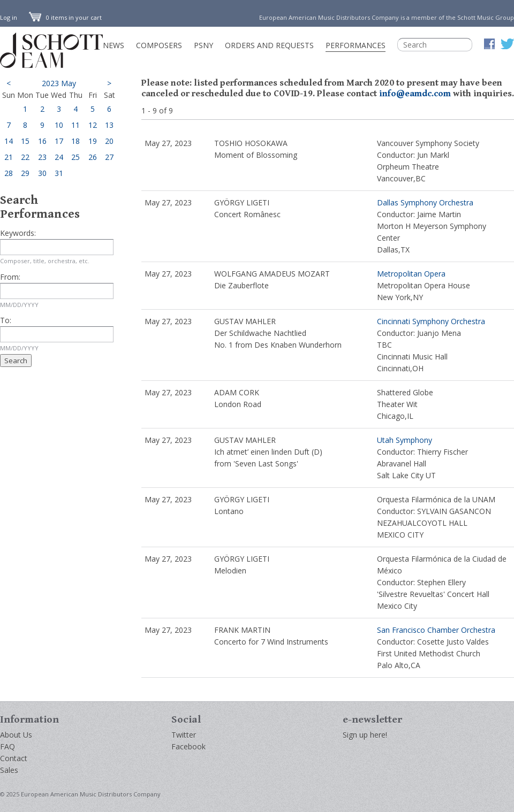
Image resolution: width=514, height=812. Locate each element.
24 (59, 157)
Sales (9, 770)
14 (9, 141)
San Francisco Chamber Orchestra (436, 630)
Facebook (188, 746)
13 (109, 125)
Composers (159, 45)
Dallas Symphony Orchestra (425, 202)
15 (25, 141)
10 (59, 125)
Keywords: (18, 233)
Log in (9, 17)
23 (42, 157)
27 (109, 157)
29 (25, 173)
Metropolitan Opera (411, 274)
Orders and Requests (269, 45)
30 (42, 173)
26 (93, 157)
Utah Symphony (405, 440)
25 (75, 157)
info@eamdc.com (415, 94)
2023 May (59, 83)
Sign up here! (365, 735)
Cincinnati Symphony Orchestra (431, 321)
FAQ (7, 746)
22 (25, 157)
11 (75, 125)
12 (93, 125)
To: (6, 320)
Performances (356, 45)
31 (59, 173)
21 (9, 157)
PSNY (203, 45)
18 (75, 141)
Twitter (184, 735)
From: (10, 277)
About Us (16, 735)
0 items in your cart (65, 17)
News (114, 45)
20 (109, 141)
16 (42, 141)
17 (59, 141)
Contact (14, 758)
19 (93, 141)
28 (9, 173)
